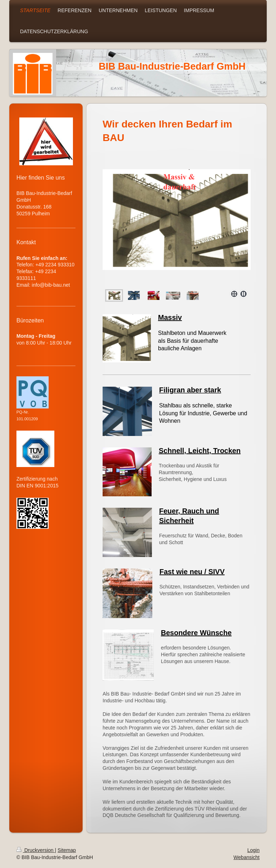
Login (253, 850)
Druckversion (36, 850)
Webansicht (247, 857)
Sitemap (67, 850)
